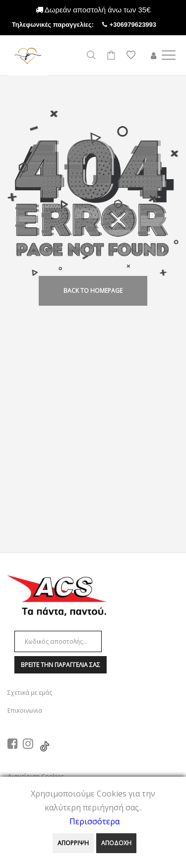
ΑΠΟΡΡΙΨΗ (73, 843)
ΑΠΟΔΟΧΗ (116, 843)
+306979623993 (142, 25)
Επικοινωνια (25, 710)
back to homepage (93, 291)
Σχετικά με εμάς (30, 693)
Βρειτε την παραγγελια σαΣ (61, 665)
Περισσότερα (94, 821)
